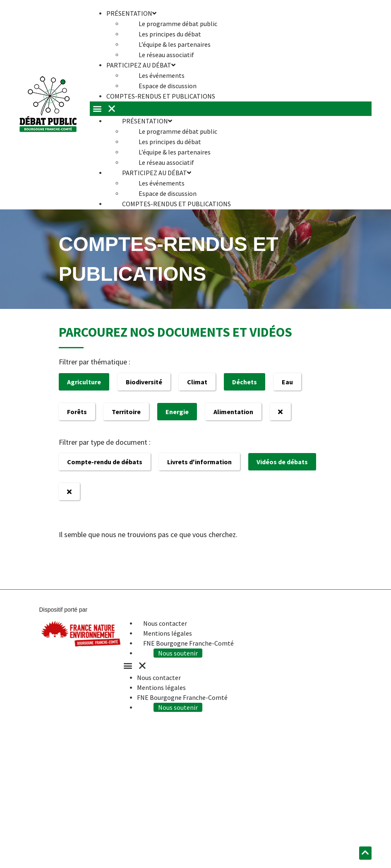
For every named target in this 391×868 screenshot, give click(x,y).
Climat (197, 382)
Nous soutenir (178, 653)
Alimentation (233, 412)
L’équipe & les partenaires (175, 44)
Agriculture (84, 382)
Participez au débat (141, 65)
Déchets (245, 382)
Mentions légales (168, 633)
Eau (287, 382)
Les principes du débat (170, 34)
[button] (230, 109)
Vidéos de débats (282, 462)
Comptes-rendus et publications (161, 96)
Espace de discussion (168, 193)
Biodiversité (144, 382)
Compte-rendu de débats (105, 462)
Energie (177, 412)
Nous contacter (165, 623)
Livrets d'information (199, 462)
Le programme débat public (178, 24)
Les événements (162, 75)
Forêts (77, 412)
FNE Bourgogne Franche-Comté (188, 643)
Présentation (147, 121)
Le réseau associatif (166, 162)
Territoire (126, 412)
